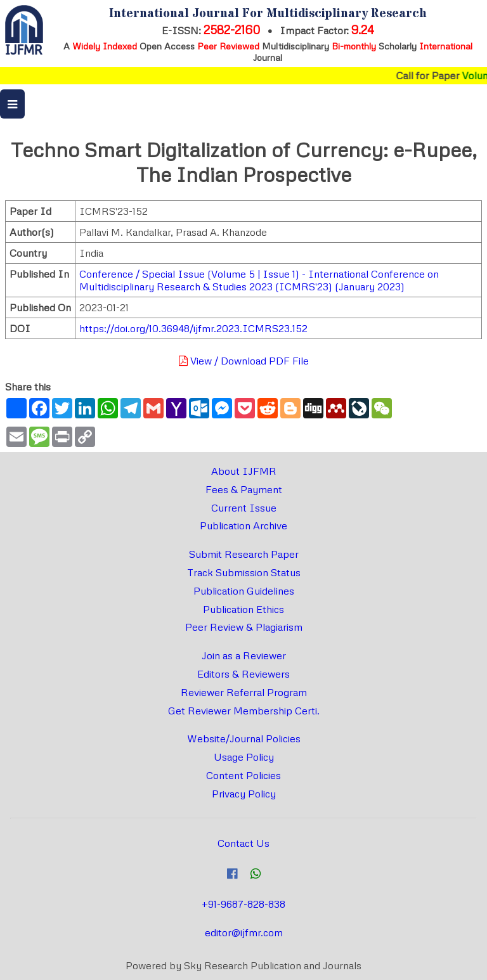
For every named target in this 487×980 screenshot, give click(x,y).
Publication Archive (243, 525)
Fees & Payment (244, 489)
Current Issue (244, 508)
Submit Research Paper (244, 554)
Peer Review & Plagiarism (244, 627)
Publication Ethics (243, 609)
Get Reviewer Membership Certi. (244, 711)
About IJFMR (244, 471)
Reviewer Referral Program (244, 692)
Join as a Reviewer (244, 655)
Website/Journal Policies (244, 738)
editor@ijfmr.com (244, 932)
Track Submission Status (244, 572)
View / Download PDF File (244, 361)
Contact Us (243, 843)
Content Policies (243, 775)
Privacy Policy (244, 794)
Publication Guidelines (244, 591)
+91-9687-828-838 (243, 904)
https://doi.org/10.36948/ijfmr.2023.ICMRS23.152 (193, 328)
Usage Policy (244, 757)
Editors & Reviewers (243, 674)
